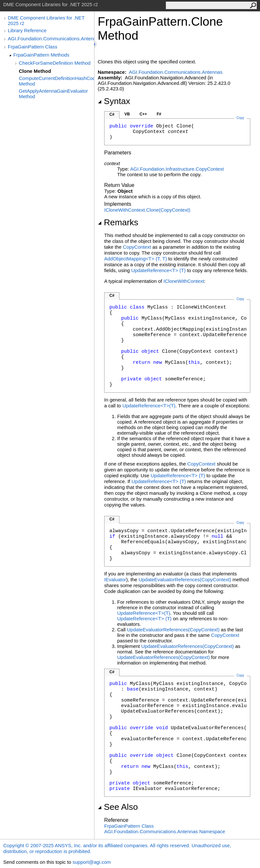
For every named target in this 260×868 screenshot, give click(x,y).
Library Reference (27, 30)
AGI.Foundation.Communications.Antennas (51, 39)
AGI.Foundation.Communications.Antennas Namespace (165, 831)
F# (159, 114)
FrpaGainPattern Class (33, 47)
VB (127, 114)
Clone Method (35, 71)
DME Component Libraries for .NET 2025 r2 (46, 20)
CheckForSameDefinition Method (55, 63)
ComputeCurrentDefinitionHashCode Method (56, 81)
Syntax (114, 101)
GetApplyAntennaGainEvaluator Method (53, 94)
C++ (143, 114)
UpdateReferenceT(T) (158, 270)
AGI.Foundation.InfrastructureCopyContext (177, 169)
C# (112, 114)
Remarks (118, 222)
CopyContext (137, 247)
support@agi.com (92, 862)
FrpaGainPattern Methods (41, 55)
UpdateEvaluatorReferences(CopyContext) (185, 579)
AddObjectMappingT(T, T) (136, 259)
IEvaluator (115, 579)
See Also (118, 807)
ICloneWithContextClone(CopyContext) (147, 210)
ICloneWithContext (184, 281)
